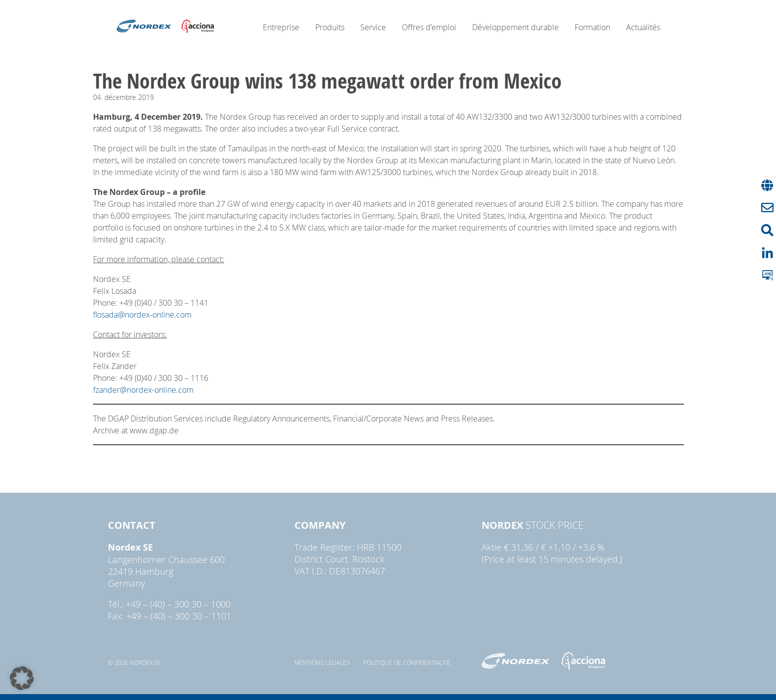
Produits (330, 27)
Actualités (643, 27)
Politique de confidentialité (407, 662)
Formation (592, 27)
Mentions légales (322, 662)
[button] (22, 678)
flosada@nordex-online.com (142, 315)
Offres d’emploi (429, 27)
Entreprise (281, 27)
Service (373, 27)
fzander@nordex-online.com (143, 390)
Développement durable (515, 27)
